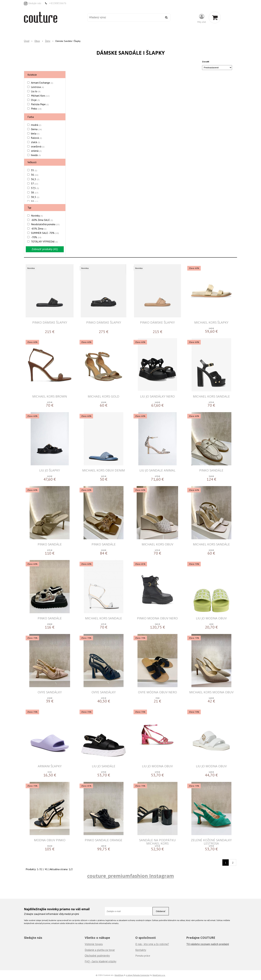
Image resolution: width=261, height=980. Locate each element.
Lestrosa (37, 87)
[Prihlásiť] (202, 18)
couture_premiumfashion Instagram (131, 876)
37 (35, 183)
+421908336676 (58, 3)
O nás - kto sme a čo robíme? (152, 944)
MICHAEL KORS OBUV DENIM (104, 470)
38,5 (35, 197)
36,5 (35, 179)
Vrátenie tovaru (94, 944)
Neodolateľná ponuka (45, 224)
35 (34, 170)
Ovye (35, 100)
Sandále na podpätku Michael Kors (157, 842)
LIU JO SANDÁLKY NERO (157, 396)
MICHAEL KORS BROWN (50, 396)
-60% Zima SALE (42, 220)
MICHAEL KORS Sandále (211, 544)
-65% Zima (39, 229)
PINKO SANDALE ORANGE (104, 840)
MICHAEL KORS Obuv (157, 544)
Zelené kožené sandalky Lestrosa (211, 842)
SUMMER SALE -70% (45, 233)
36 (35, 175)
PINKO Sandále (211, 470)
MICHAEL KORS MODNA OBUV (211, 692)
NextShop (119, 975)
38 (35, 192)
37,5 (35, 188)
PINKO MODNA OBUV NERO (157, 618)
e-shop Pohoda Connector (138, 975)
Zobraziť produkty (45, 249)
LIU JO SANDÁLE (104, 766)
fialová (36, 138)
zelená (36, 151)
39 (35, 201)
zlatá (36, 142)
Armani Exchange (42, 83)
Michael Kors (40, 96)
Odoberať (161, 911)
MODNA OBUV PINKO (50, 840)
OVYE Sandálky (50, 692)
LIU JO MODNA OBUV (211, 618)
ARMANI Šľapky (50, 766)
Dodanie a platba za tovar (100, 950)
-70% (36, 237)
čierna (36, 129)
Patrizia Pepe (40, 104)
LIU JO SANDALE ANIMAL (157, 470)
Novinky (37, 216)
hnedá (36, 155)
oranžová (38, 146)
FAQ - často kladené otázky (101, 961)
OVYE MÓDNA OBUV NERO (157, 692)
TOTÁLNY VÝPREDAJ (44, 241)
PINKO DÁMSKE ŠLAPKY (50, 322)
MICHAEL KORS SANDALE (211, 396)
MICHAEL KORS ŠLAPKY (211, 322)
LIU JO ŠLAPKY (50, 470)
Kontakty (141, 950)
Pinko (36, 109)
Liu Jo (36, 91)
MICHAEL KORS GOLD (104, 396)
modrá (36, 125)
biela (35, 133)
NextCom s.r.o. (159, 975)
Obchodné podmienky (97, 956)
